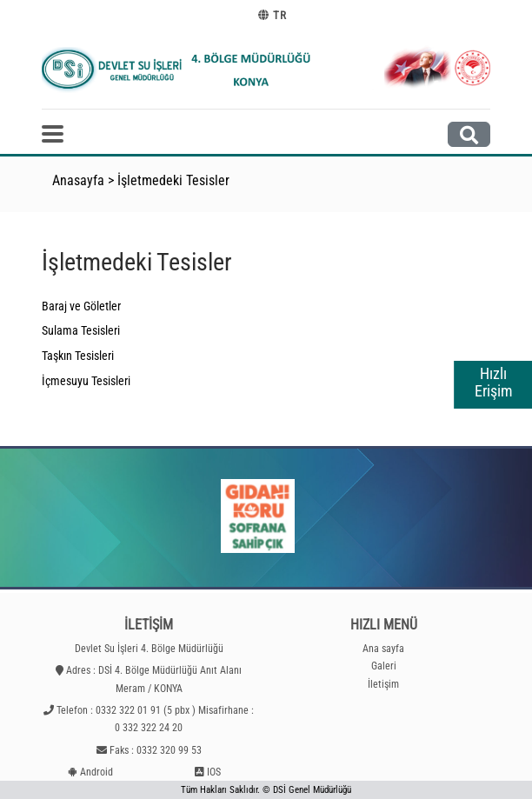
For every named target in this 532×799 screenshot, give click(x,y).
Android (96, 772)
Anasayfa (78, 180)
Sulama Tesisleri (81, 330)
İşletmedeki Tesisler (173, 180)
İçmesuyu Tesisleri (86, 381)
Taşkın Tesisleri (78, 356)
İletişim (383, 684)
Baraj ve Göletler (81, 306)
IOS (214, 772)
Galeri (384, 666)
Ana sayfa (383, 649)
